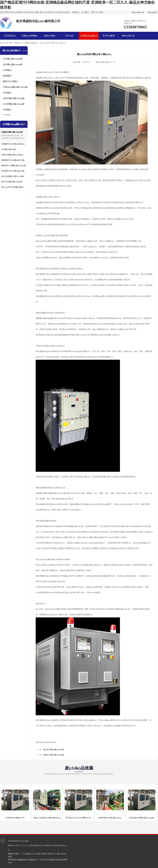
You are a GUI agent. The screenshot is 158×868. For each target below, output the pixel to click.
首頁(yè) (17, 43)
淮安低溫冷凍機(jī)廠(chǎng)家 (142, 818)
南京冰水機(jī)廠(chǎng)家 (54, 750)
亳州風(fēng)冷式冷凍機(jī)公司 (78, 818)
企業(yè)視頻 (49, 36)
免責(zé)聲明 (42, 854)
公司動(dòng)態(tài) (89, 36)
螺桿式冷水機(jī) (10, 81)
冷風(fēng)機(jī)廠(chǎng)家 (15, 87)
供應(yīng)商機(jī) (30, 36)
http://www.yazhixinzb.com (46, 742)
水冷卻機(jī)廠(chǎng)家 (14, 104)
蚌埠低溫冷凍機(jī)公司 (15, 818)
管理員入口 (52, 854)
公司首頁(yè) (10, 36)
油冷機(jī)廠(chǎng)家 (13, 64)
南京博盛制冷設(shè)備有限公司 (41, 845)
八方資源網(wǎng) (29, 854)
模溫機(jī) (7, 76)
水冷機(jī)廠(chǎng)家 (13, 59)
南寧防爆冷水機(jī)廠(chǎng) (110, 818)
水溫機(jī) (7, 110)
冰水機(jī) (7, 93)
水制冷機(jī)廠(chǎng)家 (14, 98)
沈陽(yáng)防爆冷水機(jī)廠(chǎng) (47, 818)
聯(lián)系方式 (128, 36)
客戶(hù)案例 (109, 36)
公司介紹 (69, 36)
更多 (24, 124)
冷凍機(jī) (7, 70)
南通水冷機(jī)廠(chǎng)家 (54, 755)
